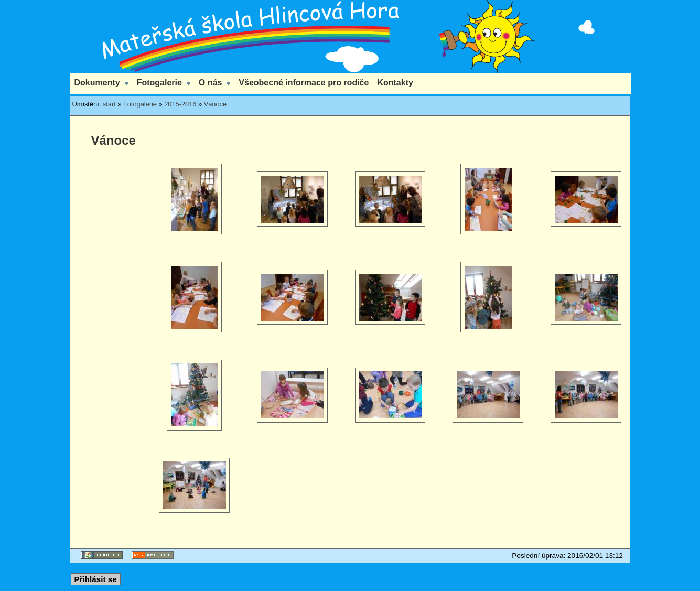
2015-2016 (180, 104)
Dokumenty (97, 83)
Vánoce (215, 104)
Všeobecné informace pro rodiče (304, 83)
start (109, 104)
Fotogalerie (159, 83)
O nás (210, 83)
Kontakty (395, 83)
